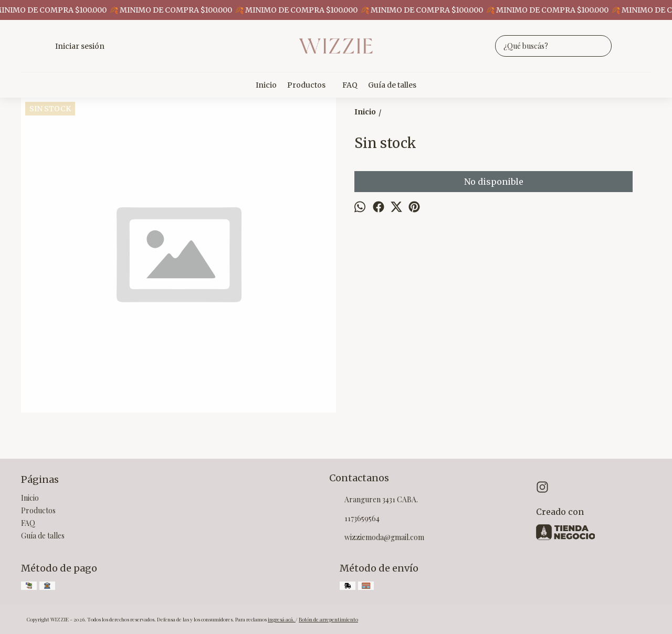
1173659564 (354, 519)
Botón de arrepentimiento (328, 619)
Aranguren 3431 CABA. (374, 500)
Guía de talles (392, 85)
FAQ (350, 85)
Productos (312, 85)
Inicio (266, 85)
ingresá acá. (282, 619)
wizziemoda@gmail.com (377, 538)
